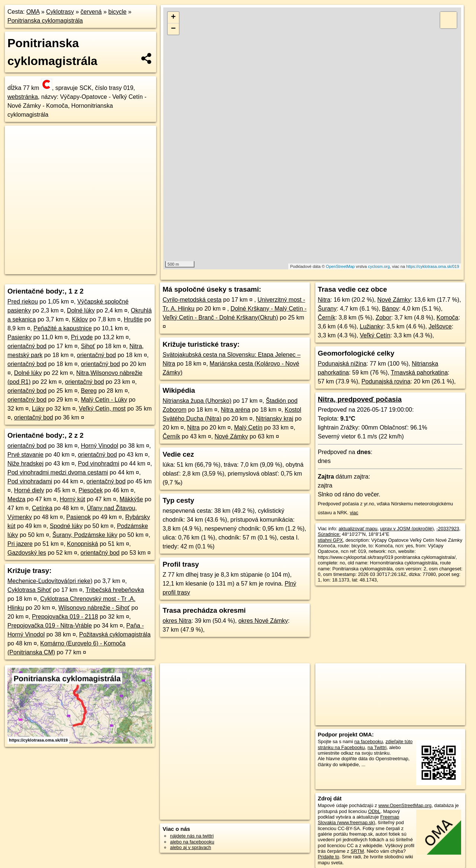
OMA (33, 12)
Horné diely (29, 490)
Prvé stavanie (25, 455)
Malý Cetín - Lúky (104, 400)
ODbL (374, 811)
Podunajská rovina (386, 381)
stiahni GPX (331, 540)
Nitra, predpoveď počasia (360, 399)
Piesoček (91, 490)
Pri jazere (20, 544)
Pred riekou (23, 302)
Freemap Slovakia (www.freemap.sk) (359, 820)
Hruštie (133, 319)
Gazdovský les (27, 553)
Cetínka (42, 508)
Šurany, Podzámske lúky (85, 535)
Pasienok (78, 517)
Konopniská (83, 544)
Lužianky (371, 326)
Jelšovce (440, 326)
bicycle (117, 12)
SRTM (357, 851)
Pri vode (82, 337)
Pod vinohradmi (98, 464)
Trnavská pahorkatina (419, 373)
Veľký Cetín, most (102, 409)
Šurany (327, 309)
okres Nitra (177, 621)
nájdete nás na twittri (192, 836)
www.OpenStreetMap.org (405, 805)
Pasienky (20, 337)
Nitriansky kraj (274, 419)
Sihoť (88, 346)
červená (91, 12)
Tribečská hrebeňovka (115, 590)
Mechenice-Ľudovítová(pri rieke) (50, 581)
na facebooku (369, 741)
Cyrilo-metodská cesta (192, 300)
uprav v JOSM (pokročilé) (407, 529)
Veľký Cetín (375, 335)
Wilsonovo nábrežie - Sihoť (94, 608)
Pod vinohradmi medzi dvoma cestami (58, 472)
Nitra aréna (236, 410)
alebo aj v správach (190, 847)
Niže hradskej (25, 464)
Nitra (193, 427)
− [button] (173, 29)
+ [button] (173, 17)
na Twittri (377, 747)
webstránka (23, 97)
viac (354, 513)
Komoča (448, 318)
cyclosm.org (379, 266)
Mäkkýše (131, 499)
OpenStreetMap (340, 266)
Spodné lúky (66, 526)
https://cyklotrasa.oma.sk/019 (432, 266)
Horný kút (73, 499)
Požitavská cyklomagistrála (115, 634)
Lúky (38, 409)
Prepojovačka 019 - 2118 (65, 617)
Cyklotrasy (60, 12)
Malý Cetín (248, 427)
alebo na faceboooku (192, 842)
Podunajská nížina (342, 364)
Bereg (89, 391)
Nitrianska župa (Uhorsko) (197, 401)
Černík (171, 436)
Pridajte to (329, 857)
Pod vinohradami (30, 481)
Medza (16, 499)
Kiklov (80, 319)
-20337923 (448, 529)
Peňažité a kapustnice (63, 328)
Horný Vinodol (99, 446)
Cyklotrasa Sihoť (29, 590)
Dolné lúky (81, 310)
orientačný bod (27, 346)
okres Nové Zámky (263, 621)
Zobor (383, 318)
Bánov (390, 309)
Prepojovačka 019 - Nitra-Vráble (50, 626)
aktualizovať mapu (358, 529)
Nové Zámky (231, 436)
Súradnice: (329, 534)
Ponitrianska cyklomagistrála (45, 21)
